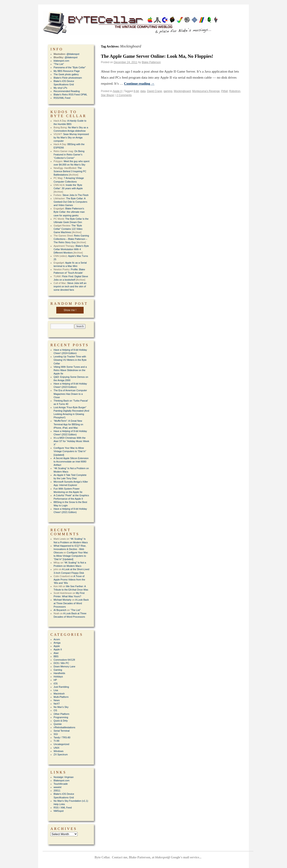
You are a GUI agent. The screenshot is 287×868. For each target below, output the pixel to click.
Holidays (58, 677)
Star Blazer (108, 95)
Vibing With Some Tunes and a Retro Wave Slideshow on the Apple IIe (70, 370)
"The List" (59, 64)
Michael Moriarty (62, 600)
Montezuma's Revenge (206, 91)
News (57, 700)
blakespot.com (61, 61)
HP (55, 680)
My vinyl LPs (60, 88)
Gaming (58, 670)
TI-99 (56, 741)
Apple (57, 646)
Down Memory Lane (64, 666)
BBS (56, 656)
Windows (59, 751)
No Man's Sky (61, 707)
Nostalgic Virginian (64, 777)
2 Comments (124, 95)
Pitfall (224, 91)
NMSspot (59, 811)
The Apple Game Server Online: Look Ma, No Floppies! (157, 56)
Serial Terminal (62, 731)
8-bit (136, 91)
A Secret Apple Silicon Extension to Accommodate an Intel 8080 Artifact (71, 462)
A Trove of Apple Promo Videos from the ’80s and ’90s (69, 580)
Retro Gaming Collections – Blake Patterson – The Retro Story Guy (71, 239)
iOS (56, 683)
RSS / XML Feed (63, 808)
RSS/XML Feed (62, 98)
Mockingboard (182, 91)
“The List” (76, 610)
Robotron (235, 91)
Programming (61, 717)
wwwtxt (58, 787)
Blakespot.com (62, 780)
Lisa (56, 690)
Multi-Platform (61, 697)
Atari (56, 653)
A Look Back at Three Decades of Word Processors (71, 603)
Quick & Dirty (61, 721)
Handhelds (59, 673)
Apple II (117, 91)
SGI (56, 734)
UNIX (57, 748)
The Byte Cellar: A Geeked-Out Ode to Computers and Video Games (70, 202)
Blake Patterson (151, 62)
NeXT (57, 704)
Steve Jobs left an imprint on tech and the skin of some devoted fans (70, 286)
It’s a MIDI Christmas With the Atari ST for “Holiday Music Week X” (71, 441)
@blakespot (73, 54)
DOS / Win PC (61, 663)
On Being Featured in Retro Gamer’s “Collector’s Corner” (69, 155)
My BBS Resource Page (67, 71)
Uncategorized (61, 744)
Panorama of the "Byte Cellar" (70, 67)
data (143, 91)
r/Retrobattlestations (64, 727)
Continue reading (139, 83)
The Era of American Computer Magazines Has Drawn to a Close (70, 394)
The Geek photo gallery (66, 74)
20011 (57, 791)
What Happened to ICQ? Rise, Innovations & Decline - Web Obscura (70, 549)
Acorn (57, 639)
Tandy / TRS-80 (62, 737)
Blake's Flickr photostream (68, 78)
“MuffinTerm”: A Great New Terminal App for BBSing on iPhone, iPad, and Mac (68, 424)
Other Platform (61, 714)
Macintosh (59, 694)
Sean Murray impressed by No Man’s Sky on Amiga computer (71, 138)
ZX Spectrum (61, 754)
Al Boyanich (60, 610)
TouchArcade (61, 784)
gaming (168, 91)
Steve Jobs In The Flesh (76, 195)
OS (55, 710)
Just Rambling (61, 687)
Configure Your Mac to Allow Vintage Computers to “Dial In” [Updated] (70, 451)
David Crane (155, 91)
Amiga (57, 643)
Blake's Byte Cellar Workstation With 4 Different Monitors (71, 249)
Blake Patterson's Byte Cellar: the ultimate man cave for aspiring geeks (69, 212)
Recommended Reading (67, 91)
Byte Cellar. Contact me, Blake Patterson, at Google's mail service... (148, 857)
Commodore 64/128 (64, 660)
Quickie (58, 724)
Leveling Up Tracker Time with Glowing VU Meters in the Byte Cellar (70, 360)
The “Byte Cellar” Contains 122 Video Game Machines (68, 229)
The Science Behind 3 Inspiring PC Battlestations (70, 171)
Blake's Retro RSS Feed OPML (70, 95)
